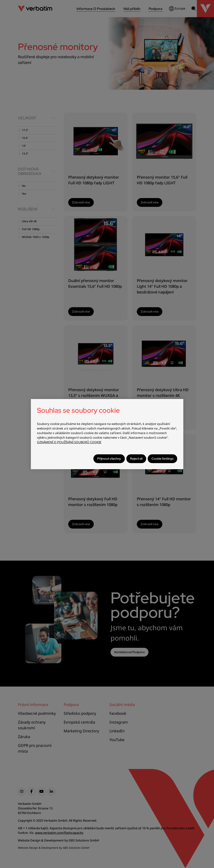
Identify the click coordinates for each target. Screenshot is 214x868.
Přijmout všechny (109, 459)
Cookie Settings (162, 459)
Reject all (136, 459)
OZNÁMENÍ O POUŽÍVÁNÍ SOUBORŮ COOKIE (69, 442)
